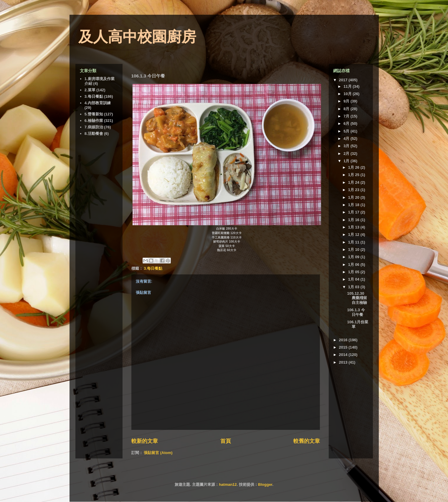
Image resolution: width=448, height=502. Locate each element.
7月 (347, 116)
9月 (347, 101)
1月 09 (354, 257)
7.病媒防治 (94, 127)
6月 (347, 124)
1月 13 (354, 227)
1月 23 (354, 190)
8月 (347, 109)
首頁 (226, 441)
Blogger (265, 484)
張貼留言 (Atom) (158, 453)
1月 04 (354, 279)
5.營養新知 (94, 114)
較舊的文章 (307, 441)
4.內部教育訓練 (98, 103)
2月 (347, 154)
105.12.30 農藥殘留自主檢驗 (357, 298)
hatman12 (228, 484)
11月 (348, 86)
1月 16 (354, 220)
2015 (344, 347)
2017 (344, 80)
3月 (347, 146)
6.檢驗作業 (94, 121)
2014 (344, 355)
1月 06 (354, 265)
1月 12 (354, 235)
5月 (347, 131)
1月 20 (354, 197)
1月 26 (354, 167)
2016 (344, 340)
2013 (344, 362)
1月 (347, 161)
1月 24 (354, 182)
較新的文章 (145, 441)
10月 (348, 94)
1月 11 (354, 242)
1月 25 (354, 175)
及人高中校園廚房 (137, 37)
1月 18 (354, 205)
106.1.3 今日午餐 (356, 312)
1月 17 (354, 212)
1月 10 (354, 250)
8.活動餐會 (94, 134)
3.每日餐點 (153, 268)
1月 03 (354, 287)
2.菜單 (90, 90)
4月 (347, 139)
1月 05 (354, 272)
